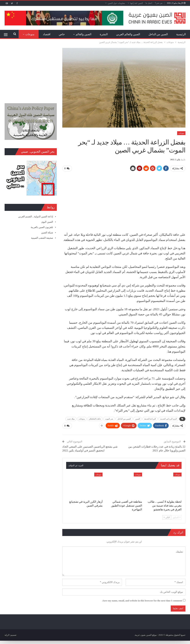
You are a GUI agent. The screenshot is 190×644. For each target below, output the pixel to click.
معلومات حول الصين (116, 3)
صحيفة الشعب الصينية (42, 238)
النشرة (104, 34)
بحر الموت (109, 418)
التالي (167, 517)
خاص (62, 34)
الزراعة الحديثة (150, 418)
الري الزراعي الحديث (168, 418)
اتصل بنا (149, 3)
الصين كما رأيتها (137, 3)
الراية (7, 634)
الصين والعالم (84, 34)
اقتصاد (47, 34)
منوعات (30, 34)
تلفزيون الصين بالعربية (42, 227)
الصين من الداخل (158, 34)
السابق (177, 517)
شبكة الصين (47, 233)
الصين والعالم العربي (128, 34)
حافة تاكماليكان (95, 418)
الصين (138, 418)
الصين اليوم (47, 222)
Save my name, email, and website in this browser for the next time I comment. (142, 600)
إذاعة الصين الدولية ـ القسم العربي (36, 216)
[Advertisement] (124, 200)
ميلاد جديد (71, 418)
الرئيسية (181, 34)
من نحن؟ (159, 3)
